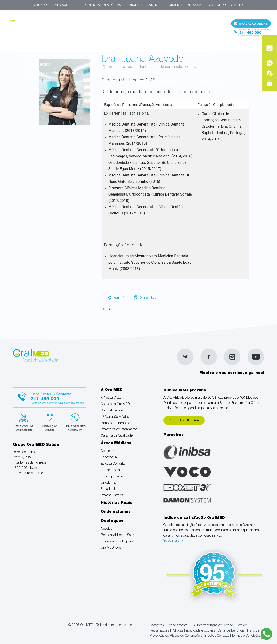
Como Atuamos (106, 32)
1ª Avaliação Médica (143, 32)
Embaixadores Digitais (172, 81)
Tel (251, 35)
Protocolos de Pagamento (44, 40)
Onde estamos (65, 73)
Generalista (148, 298)
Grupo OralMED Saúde (53, 5)
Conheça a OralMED (69, 32)
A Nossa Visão (33, 32)
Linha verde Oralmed (74, 422)
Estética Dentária (84, 56)
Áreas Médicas (124, 48)
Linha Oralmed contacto (49, 397)
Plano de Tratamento (185, 32)
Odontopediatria (148, 56)
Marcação (251, 25)
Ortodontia (178, 56)
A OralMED (124, 23)
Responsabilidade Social (125, 81)
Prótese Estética (35, 65)
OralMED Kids (210, 81)
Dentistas (29, 56)
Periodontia (203, 56)
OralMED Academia (145, 5)
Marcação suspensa (49, 422)
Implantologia (116, 56)
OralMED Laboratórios (101, 5)
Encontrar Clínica (184, 420)
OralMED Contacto (226, 5)
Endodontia (53, 56)
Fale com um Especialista (25, 422)
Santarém (120, 298)
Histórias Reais (34, 73)
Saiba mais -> (173, 541)
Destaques (153, 73)
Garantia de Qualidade (92, 40)
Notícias (90, 81)
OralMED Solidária (185, 5)
